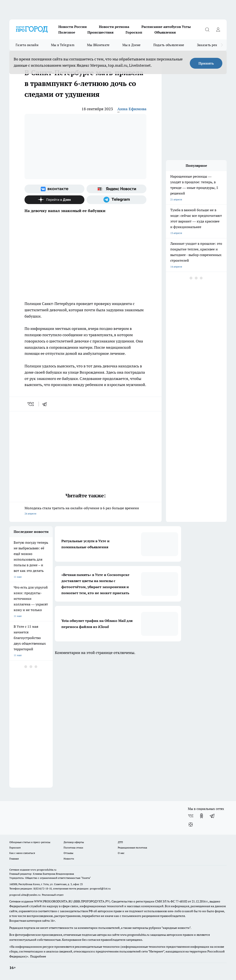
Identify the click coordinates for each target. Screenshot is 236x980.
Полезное (67, 32)
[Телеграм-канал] (116, 200)
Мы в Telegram (63, 45)
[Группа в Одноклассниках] (202, 816)
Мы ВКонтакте (98, 45)
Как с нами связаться (22, 853)
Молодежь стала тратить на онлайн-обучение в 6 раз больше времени (85, 511)
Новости (69, 859)
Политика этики (73, 848)
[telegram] (46, 404)
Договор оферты (74, 842)
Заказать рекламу (211, 45)
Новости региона (114, 27)
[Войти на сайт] (218, 29)
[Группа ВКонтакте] (54, 189)
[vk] (31, 404)
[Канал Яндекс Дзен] (54, 200)
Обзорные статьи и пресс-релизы (30, 842)
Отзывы (68, 853)
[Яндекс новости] (116, 189)
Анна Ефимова (132, 109)
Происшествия (100, 32)
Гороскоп (134, 32)
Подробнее (38, 956)
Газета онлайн (27, 45)
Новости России (73, 27)
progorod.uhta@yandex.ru (25, 895)
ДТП (120, 842)
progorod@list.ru (100, 888)
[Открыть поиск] (207, 29)
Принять (206, 63)
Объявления (165, 32)
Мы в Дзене (132, 45)
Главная (14, 859)
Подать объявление (169, 45)
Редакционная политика (132, 848)
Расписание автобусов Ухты (166, 27)
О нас (121, 853)
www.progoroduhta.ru (43, 870)
